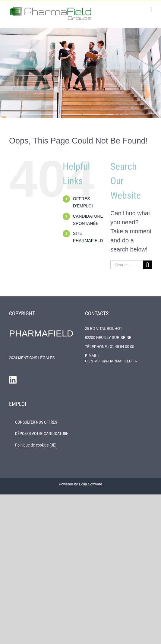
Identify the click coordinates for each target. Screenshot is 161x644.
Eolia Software (91, 484)
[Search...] (127, 265)
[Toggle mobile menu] (151, 9)
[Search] (148, 265)
